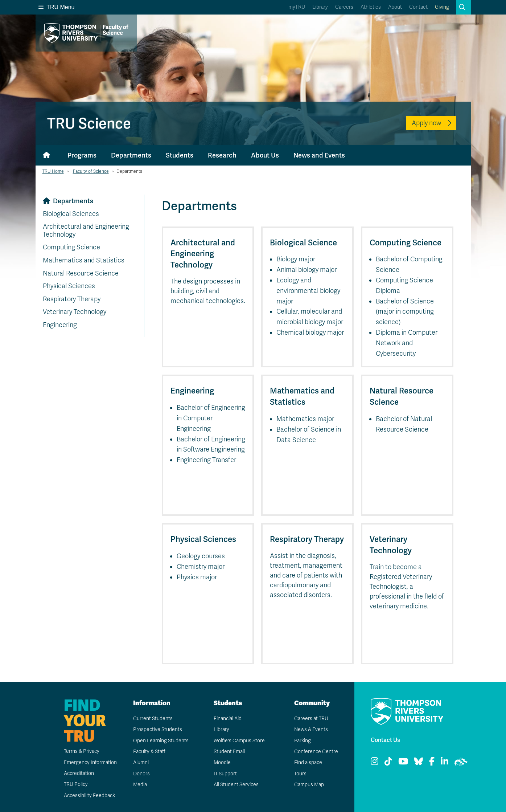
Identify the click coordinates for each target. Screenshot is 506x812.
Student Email (229, 752)
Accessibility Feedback (89, 795)
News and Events (319, 155)
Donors (141, 774)
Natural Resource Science (81, 273)
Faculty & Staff (149, 752)
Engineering (60, 325)
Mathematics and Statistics (84, 260)
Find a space (308, 762)
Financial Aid (227, 719)
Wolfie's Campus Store (239, 741)
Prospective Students (157, 729)
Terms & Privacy (81, 751)
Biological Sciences (71, 214)
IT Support (225, 774)
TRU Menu (57, 7)
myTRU (297, 7)
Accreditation (79, 773)
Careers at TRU (311, 719)
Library (320, 7)
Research (222, 155)
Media (140, 785)
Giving (442, 7)
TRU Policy (75, 784)
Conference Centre (316, 752)
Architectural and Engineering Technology (86, 230)
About (395, 7)
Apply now (426, 123)
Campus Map (309, 785)
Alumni (141, 762)
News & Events (311, 729)
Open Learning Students (161, 741)
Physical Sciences (69, 286)
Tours (300, 774)
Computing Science (71, 247)
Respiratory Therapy (72, 299)
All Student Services (236, 785)
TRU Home (53, 171)
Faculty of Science (91, 171)
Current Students (153, 719)
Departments (131, 155)
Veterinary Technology (75, 312)
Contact (418, 7)
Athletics (371, 7)
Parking (302, 741)
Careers (344, 7)
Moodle (222, 762)
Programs (82, 155)
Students (180, 155)
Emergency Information (90, 762)
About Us (265, 155)
